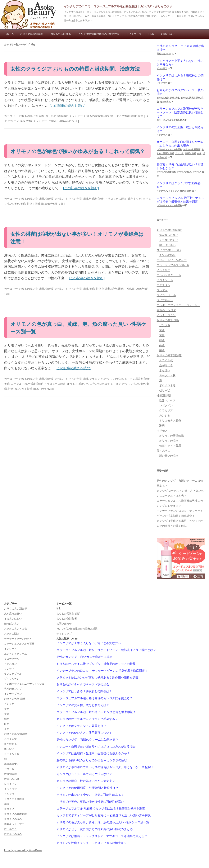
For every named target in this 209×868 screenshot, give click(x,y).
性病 (29, 121)
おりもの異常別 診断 (32, 34)
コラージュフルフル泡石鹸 (169, 120)
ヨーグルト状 (19, 384)
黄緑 (92, 289)
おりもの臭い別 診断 (32, 116)
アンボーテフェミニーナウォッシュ (178, 305)
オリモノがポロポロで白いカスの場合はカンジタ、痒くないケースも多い (105, 767)
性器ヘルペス (167, 400)
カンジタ (180, 153)
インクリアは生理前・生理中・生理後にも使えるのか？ (93, 753)
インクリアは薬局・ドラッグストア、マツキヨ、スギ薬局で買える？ (102, 836)
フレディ (162, 290)
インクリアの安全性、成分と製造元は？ (180, 129)
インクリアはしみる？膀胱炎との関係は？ (180, 77)
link (151, 34)
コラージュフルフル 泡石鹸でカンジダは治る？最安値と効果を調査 (181, 200)
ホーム (10, 34)
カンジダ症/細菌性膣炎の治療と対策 (99, 34)
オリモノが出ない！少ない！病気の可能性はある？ (90, 795)
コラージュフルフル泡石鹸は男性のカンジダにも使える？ (95, 698)
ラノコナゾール (166, 295)
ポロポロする (105, 384)
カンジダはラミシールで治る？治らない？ (84, 774)
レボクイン (166, 405)
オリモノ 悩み (17, 121)
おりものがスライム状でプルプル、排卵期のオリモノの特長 (96, 664)
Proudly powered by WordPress (23, 850)
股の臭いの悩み (169, 456)
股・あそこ (163, 450)
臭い (18, 389)
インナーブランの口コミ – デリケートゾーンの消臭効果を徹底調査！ (102, 671)
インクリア (162, 68)
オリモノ (72, 384)
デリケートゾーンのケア (172, 260)
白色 (92, 384)
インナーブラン (166, 315)
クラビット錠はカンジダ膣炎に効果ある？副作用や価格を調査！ (99, 678)
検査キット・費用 (170, 445)
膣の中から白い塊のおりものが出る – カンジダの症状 (92, 760)
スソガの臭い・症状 (169, 250)
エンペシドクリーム (169, 275)
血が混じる (166, 365)
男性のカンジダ (164, 53)
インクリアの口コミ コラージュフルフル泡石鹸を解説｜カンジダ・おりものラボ (118, 6)
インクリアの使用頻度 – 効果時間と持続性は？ (87, 788)
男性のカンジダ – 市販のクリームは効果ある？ (87, 740)
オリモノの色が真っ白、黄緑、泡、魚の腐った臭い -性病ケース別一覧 (103, 822)
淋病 (121, 289)
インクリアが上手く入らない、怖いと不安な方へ (180, 63)
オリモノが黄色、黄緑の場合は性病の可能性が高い (90, 802)
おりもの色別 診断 (61, 34)
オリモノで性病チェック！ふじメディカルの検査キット (93, 843)
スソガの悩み (167, 255)
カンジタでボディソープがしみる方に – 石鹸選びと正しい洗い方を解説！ (105, 815)
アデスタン (163, 285)
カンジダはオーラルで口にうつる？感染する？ (87, 719)
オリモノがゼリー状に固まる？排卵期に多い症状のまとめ (95, 829)
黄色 (177, 98)
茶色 (162, 350)
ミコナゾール (165, 280)
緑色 (141, 116)
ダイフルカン (165, 300)
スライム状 (166, 360)
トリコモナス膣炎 (116, 199)
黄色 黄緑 (20, 204)
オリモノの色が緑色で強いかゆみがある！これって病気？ (78, 151)
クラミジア (76, 116)
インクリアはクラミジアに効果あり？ (179, 185)
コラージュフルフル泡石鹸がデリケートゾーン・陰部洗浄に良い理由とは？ (180, 112)
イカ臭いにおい (169, 240)
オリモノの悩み (114, 379)
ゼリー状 (164, 102)
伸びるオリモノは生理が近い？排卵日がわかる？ (180, 166)
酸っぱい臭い (167, 245)
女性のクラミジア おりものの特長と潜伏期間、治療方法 (75, 69)
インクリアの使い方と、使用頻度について (84, 733)
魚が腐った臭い (55, 199)
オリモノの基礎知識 (166, 172)
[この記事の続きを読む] (67, 105)
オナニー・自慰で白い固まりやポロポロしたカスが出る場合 (180, 144)
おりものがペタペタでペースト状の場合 (180, 92)
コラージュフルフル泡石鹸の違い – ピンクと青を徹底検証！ (96, 712)
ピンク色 (165, 325)
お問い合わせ (168, 34)
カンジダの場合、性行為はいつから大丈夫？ (86, 781)
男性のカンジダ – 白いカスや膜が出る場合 (180, 48)
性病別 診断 (130, 116)
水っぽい (116, 116)
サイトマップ (134, 34)
